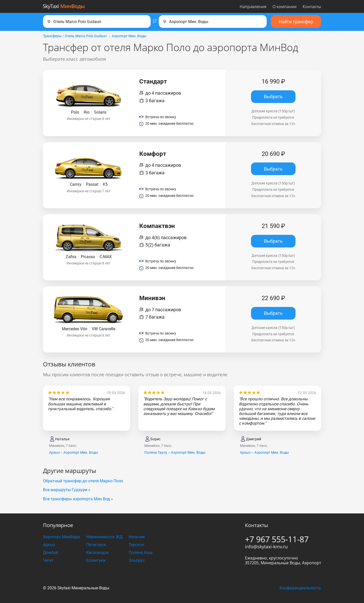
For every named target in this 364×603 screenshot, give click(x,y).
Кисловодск (97, 553)
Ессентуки (96, 560)
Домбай (51, 553)
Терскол (136, 545)
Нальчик (137, 537)
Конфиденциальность (300, 588)
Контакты (312, 7)
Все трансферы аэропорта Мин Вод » (78, 499)
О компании (285, 7)
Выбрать (273, 97)
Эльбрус (137, 560)
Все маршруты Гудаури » (67, 490)
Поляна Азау (141, 553)
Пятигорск (96, 545)
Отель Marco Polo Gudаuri (86, 36)
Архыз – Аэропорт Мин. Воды (74, 452)
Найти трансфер (296, 22)
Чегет (48, 560)
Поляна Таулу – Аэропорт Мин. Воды (175, 452)
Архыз (49, 545)
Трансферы (52, 36)
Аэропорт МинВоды (62, 537)
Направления (253, 7)
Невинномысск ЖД (104, 537)
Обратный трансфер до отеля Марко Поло (83, 481)
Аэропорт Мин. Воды (129, 36)
